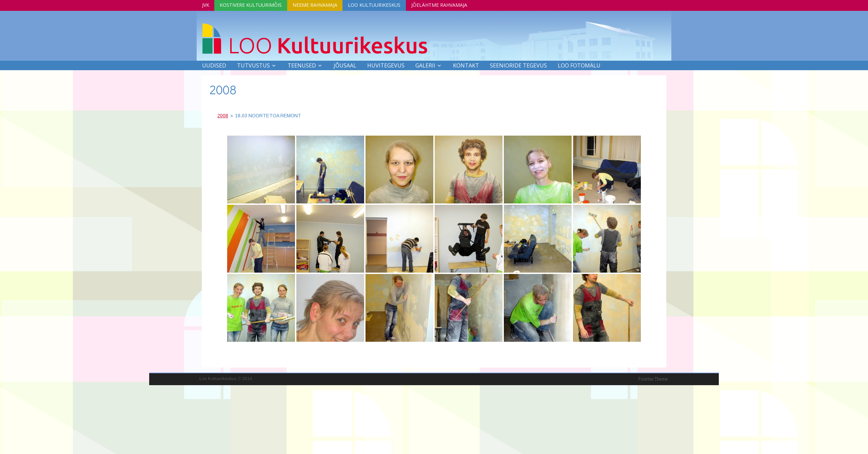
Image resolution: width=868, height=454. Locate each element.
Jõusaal (345, 65)
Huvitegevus (386, 65)
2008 (223, 89)
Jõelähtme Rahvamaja (446, 5)
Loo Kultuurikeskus (380, 5)
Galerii (425, 65)
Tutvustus (253, 65)
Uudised (214, 65)
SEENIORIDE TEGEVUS (518, 65)
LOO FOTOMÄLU (579, 65)
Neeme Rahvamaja (319, 5)
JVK (206, 5)
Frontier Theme (653, 379)
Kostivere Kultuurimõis (253, 5)
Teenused (302, 65)
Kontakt (466, 65)
